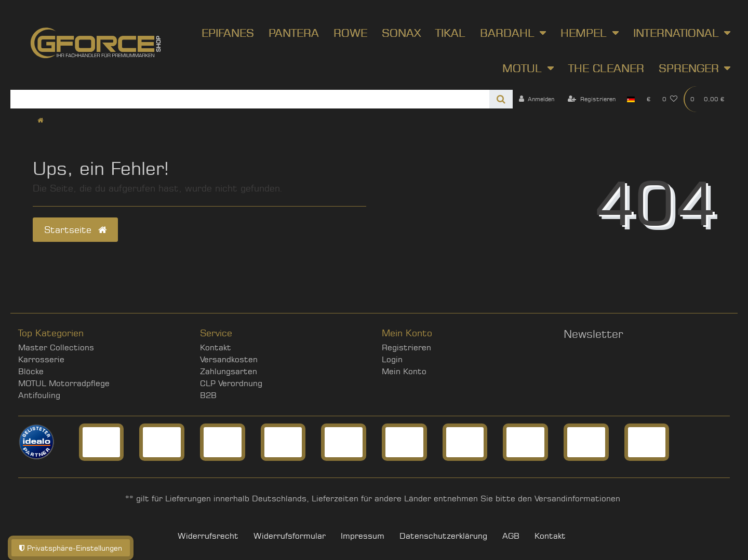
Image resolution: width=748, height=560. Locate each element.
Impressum (363, 536)
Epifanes (228, 33)
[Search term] (250, 99)
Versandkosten (229, 359)
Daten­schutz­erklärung (443, 536)
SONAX (401, 33)
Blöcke (31, 371)
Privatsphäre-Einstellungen (71, 548)
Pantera (294, 33)
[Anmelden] (536, 99)
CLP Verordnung (231, 383)
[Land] (631, 99)
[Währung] (648, 99)
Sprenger (689, 68)
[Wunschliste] (670, 99)
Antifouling (39, 395)
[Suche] (501, 99)
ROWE (350, 33)
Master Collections (56, 347)
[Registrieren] (592, 99)
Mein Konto (404, 371)
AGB (511, 536)
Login (392, 359)
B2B (208, 395)
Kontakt (216, 347)
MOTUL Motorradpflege (64, 383)
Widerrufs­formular (290, 536)
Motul (522, 68)
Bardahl (507, 33)
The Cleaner (606, 68)
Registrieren (406, 347)
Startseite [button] (75, 230)
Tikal (450, 33)
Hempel (584, 33)
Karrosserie (41, 359)
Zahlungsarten (229, 371)
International (676, 33)
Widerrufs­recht (208, 536)
